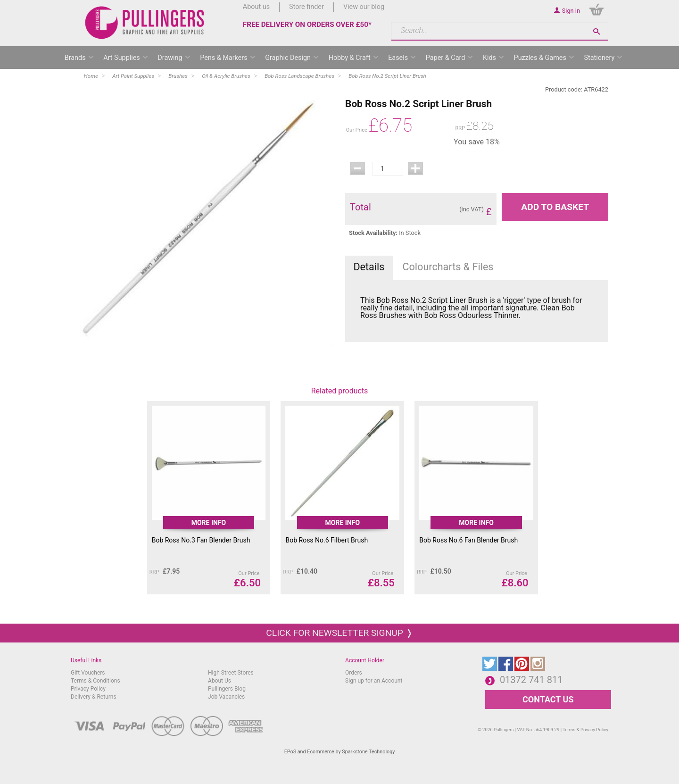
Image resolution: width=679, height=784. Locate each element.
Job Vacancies (226, 697)
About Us (219, 681)
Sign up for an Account (374, 681)
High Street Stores (231, 673)
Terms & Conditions (95, 681)
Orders (354, 673)
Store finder (306, 7)
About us (256, 7)
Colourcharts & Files (448, 267)
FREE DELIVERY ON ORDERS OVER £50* (307, 25)
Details (369, 267)
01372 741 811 (531, 680)
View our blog (364, 7)
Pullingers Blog (227, 689)
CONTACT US (548, 699)
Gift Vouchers (88, 673)
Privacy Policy (88, 689)
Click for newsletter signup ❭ (339, 633)
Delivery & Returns (94, 697)
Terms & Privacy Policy (585, 730)
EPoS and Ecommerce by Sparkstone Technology (340, 752)
